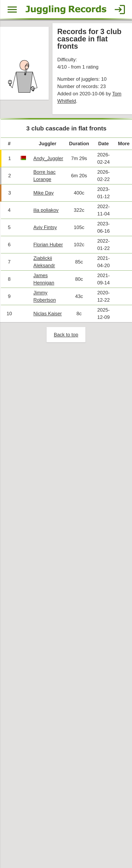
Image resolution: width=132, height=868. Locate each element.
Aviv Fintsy (46, 232)
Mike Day (44, 196)
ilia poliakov (47, 214)
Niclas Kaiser (48, 319)
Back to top (66, 341)
